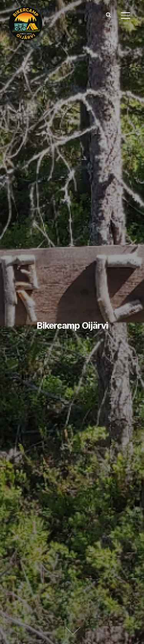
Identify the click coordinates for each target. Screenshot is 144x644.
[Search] (109, 15)
